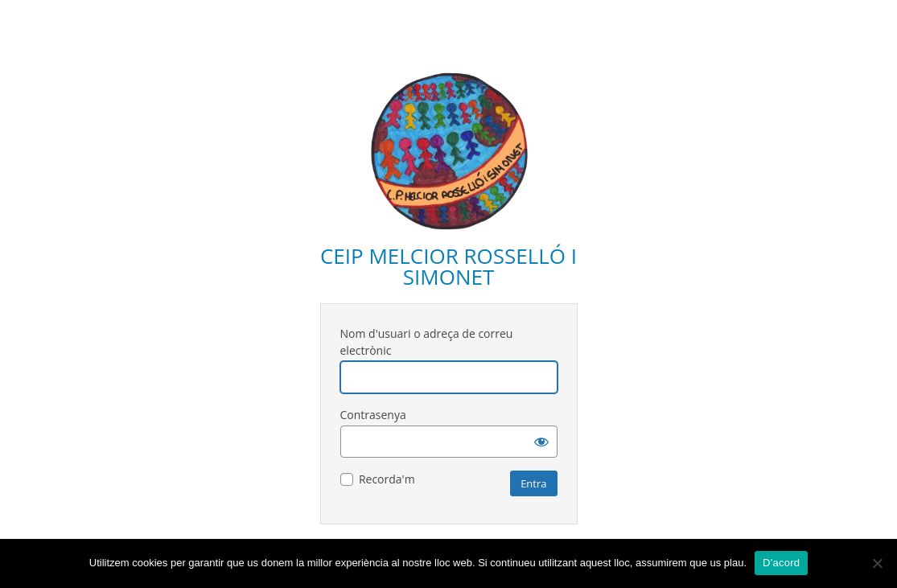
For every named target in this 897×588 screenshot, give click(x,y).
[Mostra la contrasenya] (541, 442)
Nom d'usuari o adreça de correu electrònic (427, 342)
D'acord (781, 563)
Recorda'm (387, 479)
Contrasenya (373, 415)
